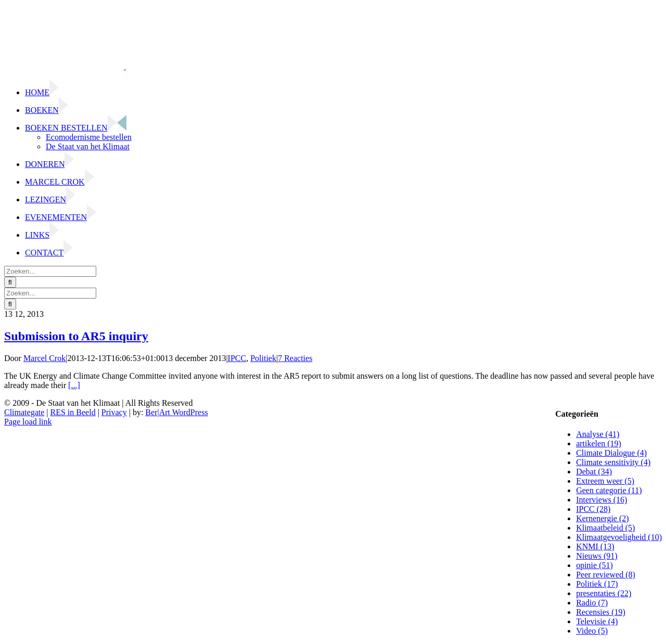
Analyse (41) (598, 434)
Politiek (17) (597, 584)
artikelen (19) (599, 443)
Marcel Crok (44, 358)
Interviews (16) (601, 500)
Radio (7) (592, 603)
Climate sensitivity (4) (613, 462)
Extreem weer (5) (605, 481)
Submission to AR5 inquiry (76, 336)
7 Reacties (295, 358)
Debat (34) (594, 472)
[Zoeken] (10, 282)
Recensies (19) (601, 612)
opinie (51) (594, 565)
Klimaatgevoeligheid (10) (619, 537)
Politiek (263, 358)
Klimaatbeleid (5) (605, 528)
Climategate (24, 412)
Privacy (114, 412)
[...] (74, 385)
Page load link (28, 422)
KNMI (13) (595, 546)
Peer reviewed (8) (606, 575)
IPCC (237, 358)
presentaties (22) (604, 593)
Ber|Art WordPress (176, 412)
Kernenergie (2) (602, 518)
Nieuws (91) (597, 556)
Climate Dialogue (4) (611, 453)
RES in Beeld (73, 412)
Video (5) (592, 631)
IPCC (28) (593, 509)
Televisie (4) (597, 621)
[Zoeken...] (50, 271)
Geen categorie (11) (609, 490)
